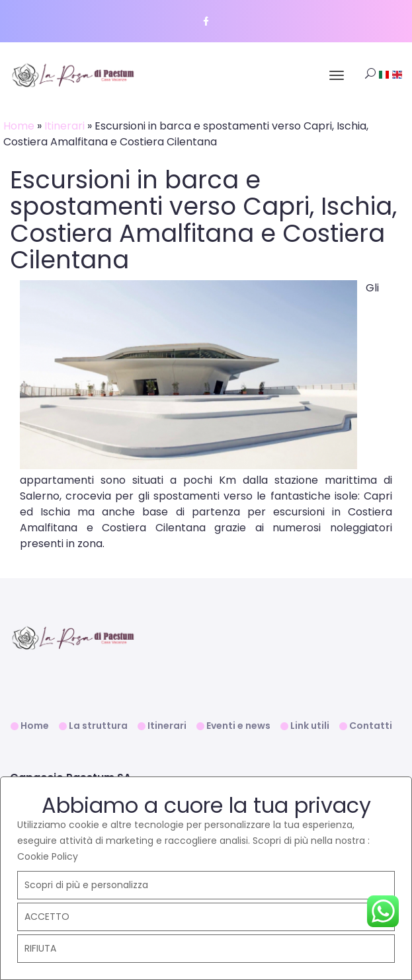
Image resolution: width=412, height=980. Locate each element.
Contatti (371, 726)
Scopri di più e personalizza (86, 885)
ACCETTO (47, 917)
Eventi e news (238, 726)
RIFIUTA (40, 948)
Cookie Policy (48, 856)
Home (19, 126)
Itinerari (64, 126)
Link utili (310, 726)
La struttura (98, 726)
